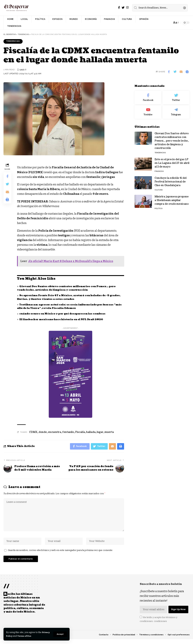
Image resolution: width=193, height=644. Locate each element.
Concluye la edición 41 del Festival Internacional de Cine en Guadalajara (171, 179)
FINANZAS (159, 169)
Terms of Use (35, 636)
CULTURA (159, 187)
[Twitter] (123, 8)
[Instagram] (127, 8)
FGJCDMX (36, 172)
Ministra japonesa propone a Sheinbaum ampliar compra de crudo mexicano (172, 198)
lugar (100, 433)
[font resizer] (176, 23)
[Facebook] (119, 8)
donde (43, 433)
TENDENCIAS (14, 41)
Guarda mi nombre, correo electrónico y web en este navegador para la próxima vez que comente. (60, 554)
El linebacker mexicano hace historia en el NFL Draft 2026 (63, 320)
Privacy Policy (14, 636)
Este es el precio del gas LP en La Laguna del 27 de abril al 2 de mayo (172, 161)
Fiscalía (80, 433)
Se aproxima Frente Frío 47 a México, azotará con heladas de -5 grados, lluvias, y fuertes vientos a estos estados (65, 298)
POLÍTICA (159, 206)
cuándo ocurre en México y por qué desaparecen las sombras (64, 314)
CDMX (33, 433)
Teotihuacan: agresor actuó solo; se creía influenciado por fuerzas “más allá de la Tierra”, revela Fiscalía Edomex (67, 307)
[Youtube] (148, 110)
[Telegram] (176, 110)
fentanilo (68, 433)
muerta (109, 433)
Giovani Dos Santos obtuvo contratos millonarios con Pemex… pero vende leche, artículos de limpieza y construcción (68, 288)
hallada (91, 433)
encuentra (55, 433)
